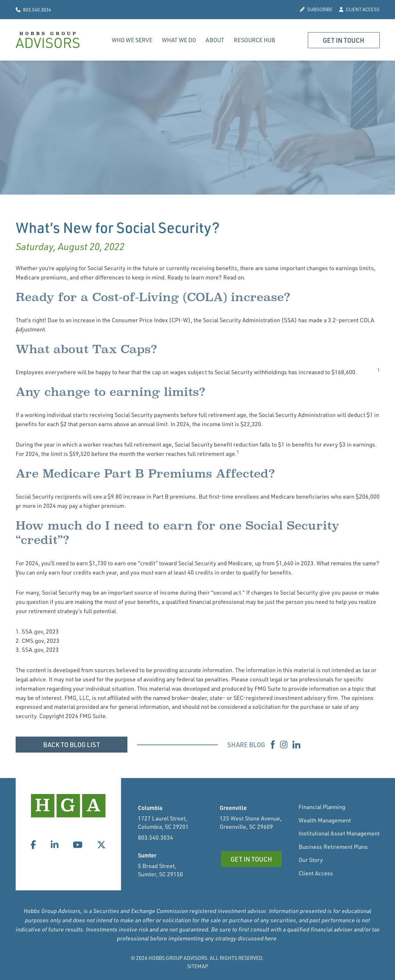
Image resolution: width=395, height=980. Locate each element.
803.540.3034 (33, 10)
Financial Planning (322, 807)
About (215, 40)
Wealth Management (325, 820)
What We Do (179, 40)
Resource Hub (254, 40)
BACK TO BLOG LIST (72, 745)
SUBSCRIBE (316, 10)
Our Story (311, 860)
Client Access (316, 873)
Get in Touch (344, 40)
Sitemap (198, 966)
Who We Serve (132, 40)
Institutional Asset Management (339, 833)
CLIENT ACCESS (359, 10)
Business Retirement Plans (333, 847)
